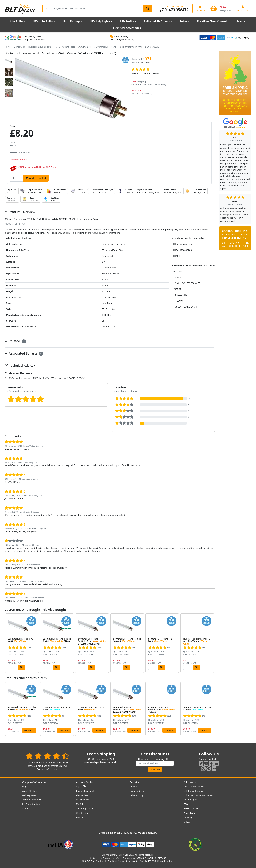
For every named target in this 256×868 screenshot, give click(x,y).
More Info (29, 730)
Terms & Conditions (32, 800)
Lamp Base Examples (194, 786)
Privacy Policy (137, 795)
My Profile (81, 786)
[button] (212, 643)
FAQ (186, 804)
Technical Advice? (20, 366)
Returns (80, 817)
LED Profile (127, 21)
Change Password (85, 791)
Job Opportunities (31, 804)
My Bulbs (81, 804)
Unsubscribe (82, 813)
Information (191, 782)
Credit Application (85, 808)
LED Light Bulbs (43, 21)
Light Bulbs (16, 21)
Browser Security (138, 791)
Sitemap (26, 808)
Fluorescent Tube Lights (40, 47)
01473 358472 (174, 10)
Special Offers (191, 813)
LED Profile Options (193, 791)
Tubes (184, 21)
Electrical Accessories (127, 28)
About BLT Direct (30, 791)
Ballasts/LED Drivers (157, 21)
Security (134, 782)
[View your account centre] (243, 8)
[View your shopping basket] (221, 8)
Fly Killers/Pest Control (212, 21)
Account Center (85, 782)
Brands (241, 21)
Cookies (134, 786)
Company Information (35, 782)
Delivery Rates (29, 795)
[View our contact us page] (200, 8)
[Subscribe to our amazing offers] (155, 763)
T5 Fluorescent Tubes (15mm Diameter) (74, 47)
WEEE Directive (191, 808)
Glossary (188, 817)
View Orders (82, 795)
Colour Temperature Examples (199, 795)
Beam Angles (190, 800)
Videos (187, 822)
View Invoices (83, 800)
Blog (24, 786)
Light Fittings (71, 21)
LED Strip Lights (100, 21)
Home (8, 47)
